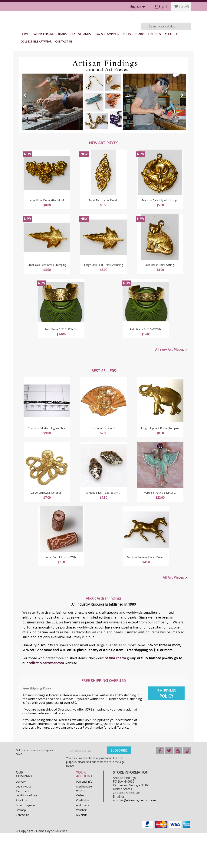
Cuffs (127, 69)
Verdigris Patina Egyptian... (160, 528)
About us (171, 69)
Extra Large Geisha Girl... (103, 463)
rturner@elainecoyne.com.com (134, 835)
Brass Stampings (107, 69)
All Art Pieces (176, 613)
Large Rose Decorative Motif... (47, 235)
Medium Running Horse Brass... (146, 592)
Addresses (82, 840)
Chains (140, 69)
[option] (103, 130)
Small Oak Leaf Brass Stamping (47, 300)
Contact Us (64, 77)
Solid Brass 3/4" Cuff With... (61, 364)
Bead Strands (80, 69)
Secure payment (26, 840)
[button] (31, 130)
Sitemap (21, 845)
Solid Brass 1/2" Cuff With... (146, 364)
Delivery (21, 817)
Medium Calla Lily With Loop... (160, 235)
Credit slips (83, 835)
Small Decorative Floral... (104, 235)
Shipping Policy (166, 728)
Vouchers (82, 845)
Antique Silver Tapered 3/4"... (104, 528)
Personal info (84, 817)
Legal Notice (24, 822)
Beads (62, 69)
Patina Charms (43, 69)
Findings (154, 69)
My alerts (82, 850)
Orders (80, 830)
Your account (84, 809)
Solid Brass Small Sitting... (160, 300)
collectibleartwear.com (46, 698)
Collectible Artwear (36, 77)
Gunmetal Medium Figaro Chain (47, 463)
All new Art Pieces (172, 385)
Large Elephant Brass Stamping (160, 463)
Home (25, 69)
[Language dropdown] (138, 7)
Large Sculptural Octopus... (47, 528)
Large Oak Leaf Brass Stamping (103, 300)
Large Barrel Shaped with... (61, 592)
